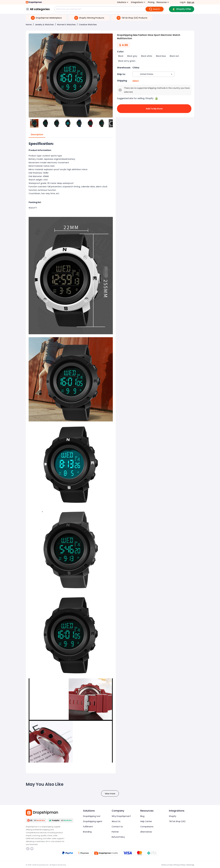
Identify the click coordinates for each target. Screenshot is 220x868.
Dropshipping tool (92, 816)
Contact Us (117, 827)
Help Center (146, 821)
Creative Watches (88, 25)
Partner (115, 832)
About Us (116, 821)
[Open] (172, 74)
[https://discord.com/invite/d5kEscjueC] (32, 849)
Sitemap (190, 865)
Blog (142, 816)
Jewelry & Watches (44, 25)
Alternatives (146, 832)
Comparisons (147, 827)
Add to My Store (154, 109)
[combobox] (149, 74)
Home (29, 25)
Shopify (173, 816)
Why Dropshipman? (121, 816)
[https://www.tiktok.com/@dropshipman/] (28, 849)
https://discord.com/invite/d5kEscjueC (32, 849)
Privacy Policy (180, 865)
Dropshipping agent (93, 821)
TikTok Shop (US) (177, 821)
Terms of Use (167, 865)
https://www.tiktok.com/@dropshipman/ (28, 849)
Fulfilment (88, 827)
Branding (87, 832)
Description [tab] (37, 135)
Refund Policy (118, 837)
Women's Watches (66, 25)
